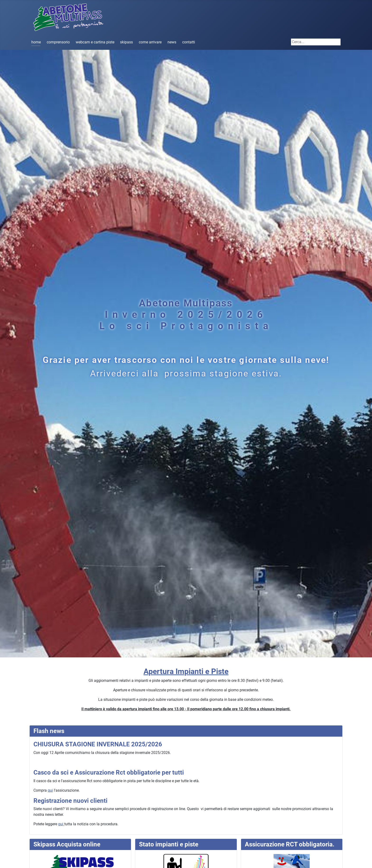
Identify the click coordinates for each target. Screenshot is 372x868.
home (36, 42)
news (172, 42)
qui (50, 790)
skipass (126, 42)
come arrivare (150, 42)
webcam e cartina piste (95, 42)
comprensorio (58, 42)
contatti (189, 42)
